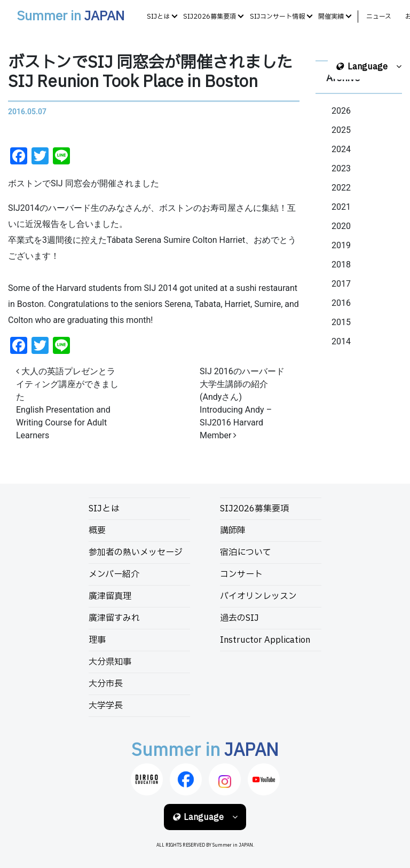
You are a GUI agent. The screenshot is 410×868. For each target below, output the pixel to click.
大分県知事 (110, 662)
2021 (341, 207)
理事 (97, 640)
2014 (341, 341)
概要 (97, 531)
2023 (341, 168)
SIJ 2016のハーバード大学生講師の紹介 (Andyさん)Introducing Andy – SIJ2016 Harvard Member (242, 403)
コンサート (241, 574)
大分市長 (106, 684)
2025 (341, 130)
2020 (341, 226)
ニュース (379, 17)
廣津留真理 (110, 596)
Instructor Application (265, 640)
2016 (341, 303)
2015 (341, 322)
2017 (341, 284)
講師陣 (233, 531)
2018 (341, 265)
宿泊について (246, 553)
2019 (341, 245)
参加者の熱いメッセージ (136, 553)
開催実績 (331, 17)
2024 (341, 149)
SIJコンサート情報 (277, 17)
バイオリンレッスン (258, 596)
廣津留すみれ (114, 618)
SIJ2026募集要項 (210, 17)
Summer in (70, 17)
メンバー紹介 (114, 574)
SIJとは (158, 17)
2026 (341, 111)
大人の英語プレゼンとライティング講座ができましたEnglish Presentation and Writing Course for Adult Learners (67, 403)
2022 (341, 188)
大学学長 (106, 706)
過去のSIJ (239, 618)
